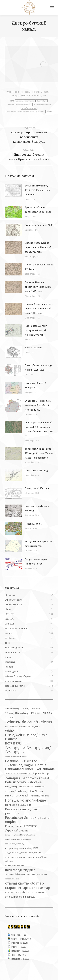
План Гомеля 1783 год (36, 470)
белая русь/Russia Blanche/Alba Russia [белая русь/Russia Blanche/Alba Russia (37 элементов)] (21, 835)
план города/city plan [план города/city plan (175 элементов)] (20, 870)
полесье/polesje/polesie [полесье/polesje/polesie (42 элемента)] (15, 874)
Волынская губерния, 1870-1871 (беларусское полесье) (38, 190)
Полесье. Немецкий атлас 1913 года (39, 267)
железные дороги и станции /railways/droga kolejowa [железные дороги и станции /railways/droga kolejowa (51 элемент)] (26, 859)
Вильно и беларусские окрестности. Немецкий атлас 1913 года (38, 247)
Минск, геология (34, 347)
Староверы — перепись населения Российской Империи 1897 (38, 405)
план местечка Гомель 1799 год (37, 508)
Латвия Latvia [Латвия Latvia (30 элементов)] (40, 787)
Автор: (21, 96)
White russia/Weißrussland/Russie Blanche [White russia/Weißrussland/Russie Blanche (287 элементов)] (26, 735)
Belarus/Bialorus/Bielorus (25, 101)
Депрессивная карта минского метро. (36, 561)
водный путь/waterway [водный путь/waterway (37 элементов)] (15, 844)
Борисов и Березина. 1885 (39, 225)
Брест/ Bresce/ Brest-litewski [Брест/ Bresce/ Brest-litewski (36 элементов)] (16, 757)
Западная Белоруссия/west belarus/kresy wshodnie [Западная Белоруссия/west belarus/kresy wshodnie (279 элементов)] (27, 780)
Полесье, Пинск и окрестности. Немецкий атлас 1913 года (38, 287)
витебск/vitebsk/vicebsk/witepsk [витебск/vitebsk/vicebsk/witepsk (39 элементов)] (18, 839)
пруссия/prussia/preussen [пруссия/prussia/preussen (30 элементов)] (37, 874)
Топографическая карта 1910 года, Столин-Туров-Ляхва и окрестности (39, 453)
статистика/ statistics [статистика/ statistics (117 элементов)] (19, 892)
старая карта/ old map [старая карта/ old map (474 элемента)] (24, 883)
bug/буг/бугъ (42, 101)
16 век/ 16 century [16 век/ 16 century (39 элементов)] (12, 709)
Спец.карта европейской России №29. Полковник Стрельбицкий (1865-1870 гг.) (39, 429)
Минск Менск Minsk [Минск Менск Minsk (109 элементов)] (17, 795)
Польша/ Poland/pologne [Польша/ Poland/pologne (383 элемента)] (26, 800)
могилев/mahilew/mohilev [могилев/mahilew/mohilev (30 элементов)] (15, 866)
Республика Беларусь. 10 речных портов (38, 544)
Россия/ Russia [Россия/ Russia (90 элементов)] (14, 826)
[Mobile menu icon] (52, 8)
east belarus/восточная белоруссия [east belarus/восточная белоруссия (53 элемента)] (22, 727)
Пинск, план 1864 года (37, 488)
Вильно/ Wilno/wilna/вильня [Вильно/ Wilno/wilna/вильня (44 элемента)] (18, 774)
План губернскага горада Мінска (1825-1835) (38, 367)
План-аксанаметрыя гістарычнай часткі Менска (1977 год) (36, 330)
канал (50, 112)
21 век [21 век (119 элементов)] (9, 717)
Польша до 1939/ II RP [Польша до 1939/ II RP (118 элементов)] (19, 805)
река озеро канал (23, 92)
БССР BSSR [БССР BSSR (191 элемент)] (13, 743)
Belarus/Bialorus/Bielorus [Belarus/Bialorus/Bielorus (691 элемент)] (29, 722)
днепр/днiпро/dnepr (29, 108)
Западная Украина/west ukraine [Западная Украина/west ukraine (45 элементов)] (19, 787)
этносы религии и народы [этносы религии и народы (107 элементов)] (20, 897)
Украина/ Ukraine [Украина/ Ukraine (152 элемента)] (17, 830)
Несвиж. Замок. (33, 524)
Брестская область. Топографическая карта (38, 210)
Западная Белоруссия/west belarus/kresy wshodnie (25, 112)
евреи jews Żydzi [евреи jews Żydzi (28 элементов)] (35, 853)
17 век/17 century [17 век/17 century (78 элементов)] (31, 708)
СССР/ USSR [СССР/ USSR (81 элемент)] (31, 826)
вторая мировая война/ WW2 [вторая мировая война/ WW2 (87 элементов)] (21, 848)
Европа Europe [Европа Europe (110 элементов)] (41, 773)
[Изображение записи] (13, 190)
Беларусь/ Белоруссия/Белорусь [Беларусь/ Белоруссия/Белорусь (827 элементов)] (28, 750)
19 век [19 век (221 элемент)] (35, 713)
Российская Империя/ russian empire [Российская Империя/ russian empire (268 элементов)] (28, 820)
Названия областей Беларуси (35, 385)
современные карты (40, 92)
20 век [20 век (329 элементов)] (47, 713)
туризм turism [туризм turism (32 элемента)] (41, 892)
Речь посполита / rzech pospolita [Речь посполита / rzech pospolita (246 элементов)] (23, 811)
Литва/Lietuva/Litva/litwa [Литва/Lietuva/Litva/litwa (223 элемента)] (24, 791)
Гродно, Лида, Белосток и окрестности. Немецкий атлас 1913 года (39, 308)
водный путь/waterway (43, 104)
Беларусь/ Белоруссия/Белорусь (19, 104)
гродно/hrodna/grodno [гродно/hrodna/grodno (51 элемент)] (16, 852)
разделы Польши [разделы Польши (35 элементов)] (12, 879)
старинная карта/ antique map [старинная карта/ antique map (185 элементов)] (27, 888)
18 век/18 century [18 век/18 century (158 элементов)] (17, 713)
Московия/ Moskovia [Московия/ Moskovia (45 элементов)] (40, 796)
